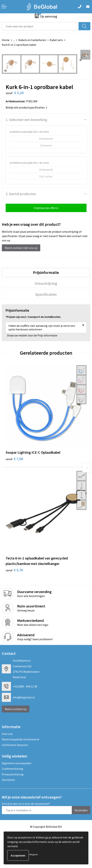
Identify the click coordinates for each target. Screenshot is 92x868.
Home (6, 40)
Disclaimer (8, 780)
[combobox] (40, 26)
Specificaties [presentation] (46, 294)
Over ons (7, 734)
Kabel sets (56, 40)
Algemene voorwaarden (17, 763)
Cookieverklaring (12, 769)
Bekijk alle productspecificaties (26, 107)
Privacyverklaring (13, 774)
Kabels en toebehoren (32, 40)
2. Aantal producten (21, 194)
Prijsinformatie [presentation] (46, 272)
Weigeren (34, 854)
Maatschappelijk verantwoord (20, 739)
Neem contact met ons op (21, 248)
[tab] (46, 272)
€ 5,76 (14, 570)
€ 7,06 (14, 459)
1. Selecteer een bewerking (26, 120)
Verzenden (81, 810)
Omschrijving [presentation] (46, 283)
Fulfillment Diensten (15, 745)
